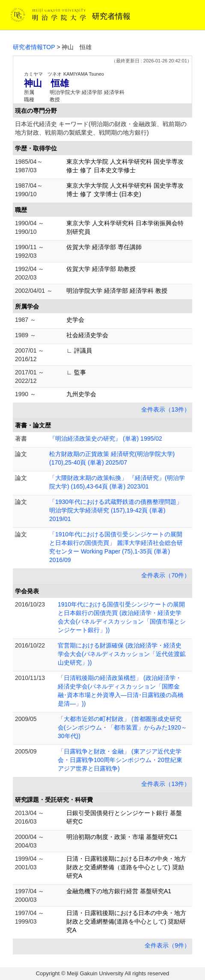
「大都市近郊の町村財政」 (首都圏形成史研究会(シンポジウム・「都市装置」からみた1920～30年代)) (122, 727)
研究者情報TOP (34, 47)
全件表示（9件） (167, 945)
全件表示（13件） (166, 409)
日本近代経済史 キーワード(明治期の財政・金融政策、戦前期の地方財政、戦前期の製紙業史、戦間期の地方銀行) (101, 128)
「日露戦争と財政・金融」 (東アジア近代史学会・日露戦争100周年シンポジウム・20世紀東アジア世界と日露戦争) (120, 760)
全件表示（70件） (166, 575)
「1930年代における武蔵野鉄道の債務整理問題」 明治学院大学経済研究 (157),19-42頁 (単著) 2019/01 (116, 510)
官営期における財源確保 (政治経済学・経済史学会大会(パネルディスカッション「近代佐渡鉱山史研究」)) (122, 654)
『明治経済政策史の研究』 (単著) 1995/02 (106, 438)
